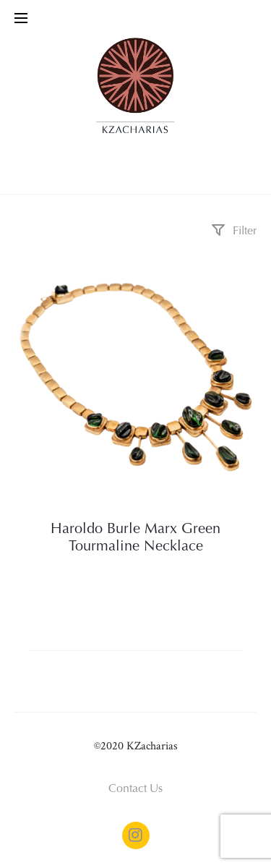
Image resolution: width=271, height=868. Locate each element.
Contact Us (135, 789)
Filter (234, 231)
